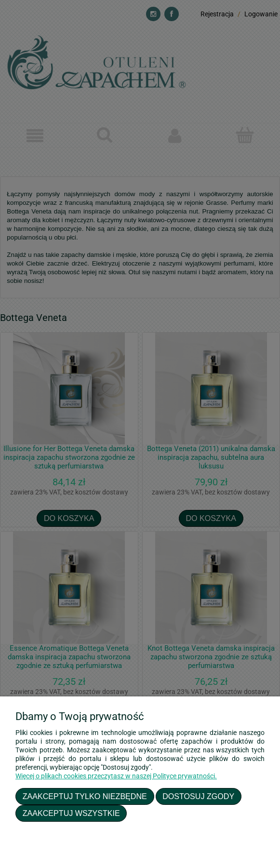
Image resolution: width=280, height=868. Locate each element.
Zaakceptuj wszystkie (71, 813)
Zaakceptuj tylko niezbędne (85, 796)
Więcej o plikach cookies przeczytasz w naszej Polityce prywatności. (116, 776)
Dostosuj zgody (198, 796)
